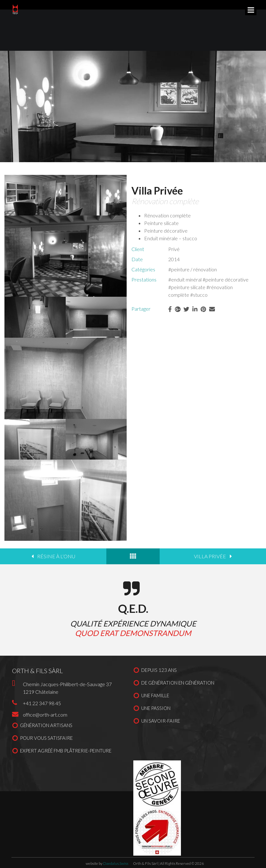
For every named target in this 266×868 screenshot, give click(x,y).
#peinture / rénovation (193, 269)
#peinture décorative (226, 279)
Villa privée (210, 556)
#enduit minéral (185, 279)
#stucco (199, 295)
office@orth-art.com (45, 715)
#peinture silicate (187, 287)
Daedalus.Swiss (116, 863)
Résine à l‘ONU (56, 556)
